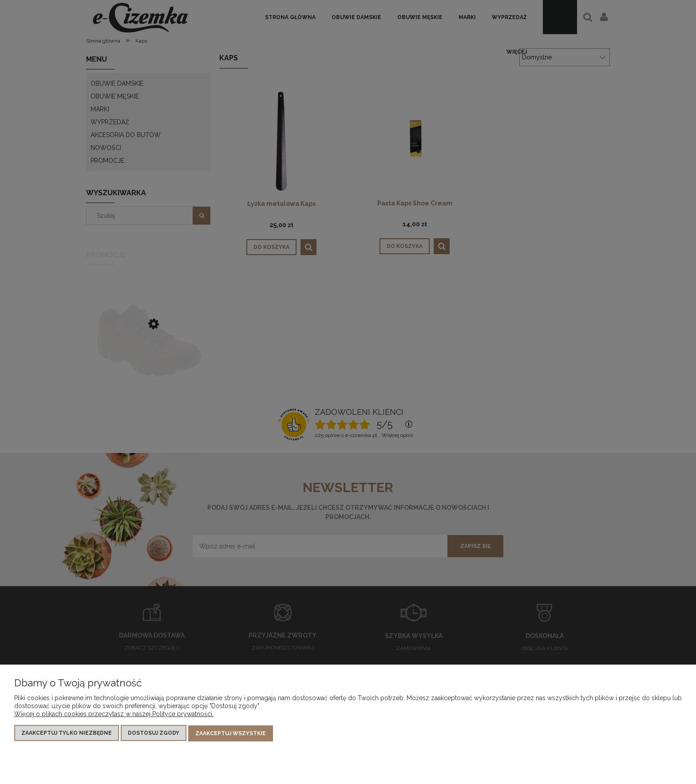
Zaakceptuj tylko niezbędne (67, 733)
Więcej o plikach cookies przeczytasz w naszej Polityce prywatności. (114, 714)
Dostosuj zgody (154, 733)
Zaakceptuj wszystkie (231, 733)
